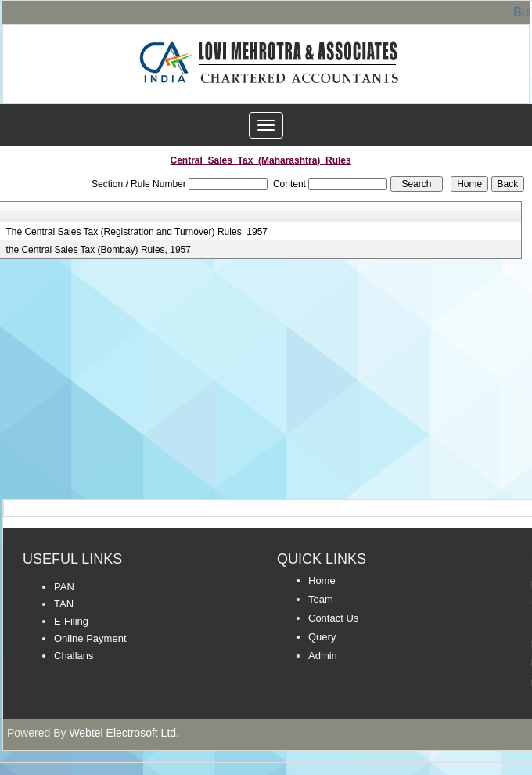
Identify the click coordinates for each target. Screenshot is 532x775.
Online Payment (90, 638)
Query (322, 637)
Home (322, 580)
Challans (74, 656)
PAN (64, 587)
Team (321, 599)
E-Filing (71, 621)
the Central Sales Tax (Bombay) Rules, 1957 (98, 250)
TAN (64, 604)
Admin (323, 656)
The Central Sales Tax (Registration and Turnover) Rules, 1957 (137, 232)
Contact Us (333, 618)
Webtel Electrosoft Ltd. (124, 733)
